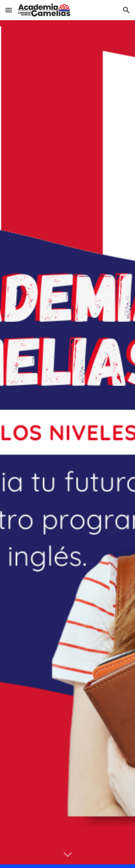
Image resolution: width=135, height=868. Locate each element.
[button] (9, 10)
